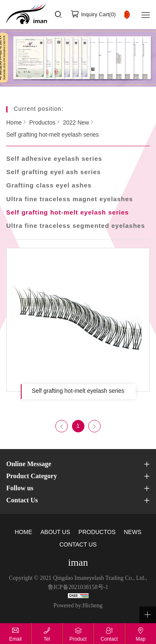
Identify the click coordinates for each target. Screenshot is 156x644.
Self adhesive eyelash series (54, 159)
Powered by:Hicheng (78, 606)
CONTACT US (78, 545)
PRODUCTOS (97, 533)
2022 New (76, 123)
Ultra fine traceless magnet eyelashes (70, 200)
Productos (42, 123)
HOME (23, 533)
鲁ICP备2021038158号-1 (78, 588)
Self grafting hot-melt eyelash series (53, 135)
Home (14, 123)
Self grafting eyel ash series (53, 172)
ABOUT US (55, 533)
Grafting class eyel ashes (49, 186)
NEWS (133, 533)
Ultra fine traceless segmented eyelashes (76, 226)
